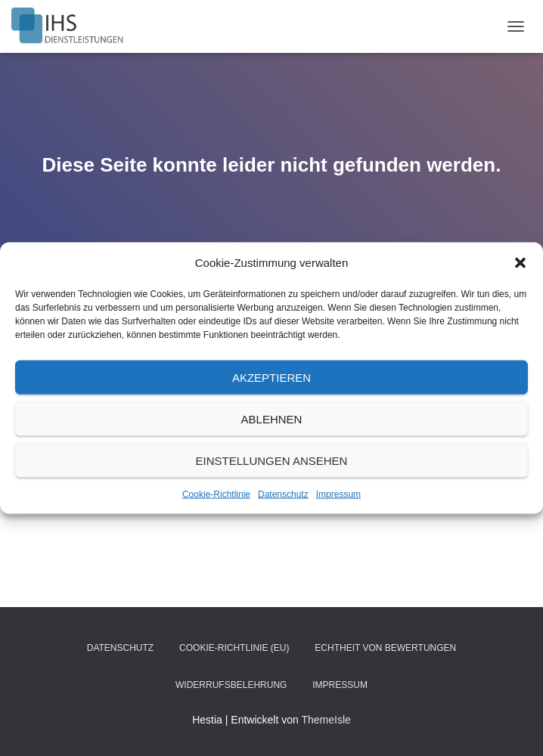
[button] (520, 263)
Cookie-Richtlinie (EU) (234, 648)
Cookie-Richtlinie (216, 494)
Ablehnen (272, 418)
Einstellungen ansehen (272, 460)
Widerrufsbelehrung (231, 685)
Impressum (338, 494)
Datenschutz (283, 494)
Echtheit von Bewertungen (385, 648)
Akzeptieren (271, 377)
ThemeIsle (326, 720)
